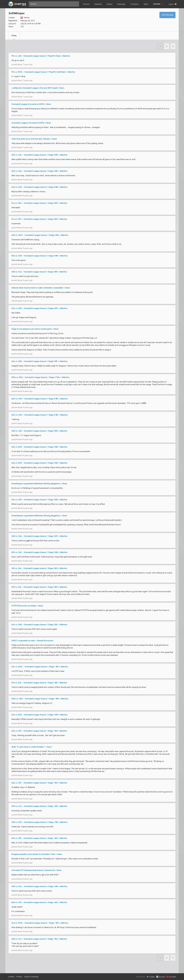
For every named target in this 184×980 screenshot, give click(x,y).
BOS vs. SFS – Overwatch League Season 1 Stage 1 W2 (35, 902)
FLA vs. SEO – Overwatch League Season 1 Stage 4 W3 (34, 219)
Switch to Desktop (31, 977)
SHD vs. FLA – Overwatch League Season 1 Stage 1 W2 (34, 939)
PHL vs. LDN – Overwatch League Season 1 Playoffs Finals (36, 56)
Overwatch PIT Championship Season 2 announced (33, 870)
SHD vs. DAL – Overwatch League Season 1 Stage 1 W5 (35, 886)
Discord (160, 977)
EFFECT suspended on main (23, 641)
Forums (86, 4)
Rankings (121, 4)
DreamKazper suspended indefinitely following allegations (36, 484)
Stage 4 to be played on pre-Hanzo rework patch (32, 329)
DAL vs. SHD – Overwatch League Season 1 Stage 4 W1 (35, 308)
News (62, 88)
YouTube (171, 977)
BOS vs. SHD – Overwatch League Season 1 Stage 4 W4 (35, 256)
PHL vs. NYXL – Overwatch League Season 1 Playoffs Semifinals (39, 72)
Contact (11, 977)
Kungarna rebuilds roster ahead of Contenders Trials (33, 854)
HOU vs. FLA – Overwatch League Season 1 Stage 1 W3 (35, 806)
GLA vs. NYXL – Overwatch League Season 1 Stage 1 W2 (35, 923)
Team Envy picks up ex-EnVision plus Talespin (31, 139)
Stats (146, 4)
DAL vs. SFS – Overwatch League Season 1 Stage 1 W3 (34, 731)
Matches (98, 4)
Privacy (19, 977)
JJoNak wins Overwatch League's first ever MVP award (34, 88)
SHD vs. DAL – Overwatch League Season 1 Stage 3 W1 (35, 536)
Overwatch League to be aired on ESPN (28, 104)
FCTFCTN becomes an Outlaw (24, 606)
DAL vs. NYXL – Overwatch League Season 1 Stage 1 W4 (35, 667)
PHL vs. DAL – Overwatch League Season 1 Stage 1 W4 (34, 683)
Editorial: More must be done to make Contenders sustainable (37, 288)
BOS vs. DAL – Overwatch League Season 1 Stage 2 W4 (35, 552)
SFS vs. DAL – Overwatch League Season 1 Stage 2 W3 (34, 568)
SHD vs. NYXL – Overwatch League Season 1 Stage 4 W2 (35, 235)
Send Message (167, 15)
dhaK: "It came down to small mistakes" (28, 747)
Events (110, 4)
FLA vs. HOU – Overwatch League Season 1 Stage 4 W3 (35, 203)
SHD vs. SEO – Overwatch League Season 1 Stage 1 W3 (35, 822)
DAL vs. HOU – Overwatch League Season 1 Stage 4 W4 (35, 187)
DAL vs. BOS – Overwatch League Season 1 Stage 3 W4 (35, 447)
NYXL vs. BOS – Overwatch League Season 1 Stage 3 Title (36, 377)
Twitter (151, 977)
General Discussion (45, 641)
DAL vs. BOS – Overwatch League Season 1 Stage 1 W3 (35, 715)
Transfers (134, 4)
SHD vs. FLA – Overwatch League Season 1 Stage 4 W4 (34, 272)
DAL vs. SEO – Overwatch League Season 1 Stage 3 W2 (35, 500)
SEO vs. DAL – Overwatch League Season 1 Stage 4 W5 (35, 155)
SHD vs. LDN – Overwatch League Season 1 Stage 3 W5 (35, 431)
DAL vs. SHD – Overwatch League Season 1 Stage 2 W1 (35, 625)
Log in (173, 4)
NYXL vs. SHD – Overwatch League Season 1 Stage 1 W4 (35, 699)
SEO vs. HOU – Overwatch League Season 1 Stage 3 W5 (35, 399)
